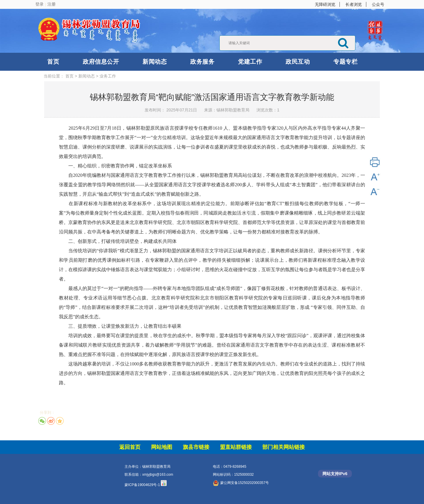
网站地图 (162, 447)
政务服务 (202, 62)
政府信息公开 (101, 62)
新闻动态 (155, 62)
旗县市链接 (196, 447)
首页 (53, 62)
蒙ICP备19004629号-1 (142, 485)
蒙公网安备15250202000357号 (241, 483)
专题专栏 (345, 62)
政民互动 (298, 62)
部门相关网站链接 (284, 447)
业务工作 (108, 76)
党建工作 (250, 62)
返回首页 (130, 447)
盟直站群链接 (236, 447)
